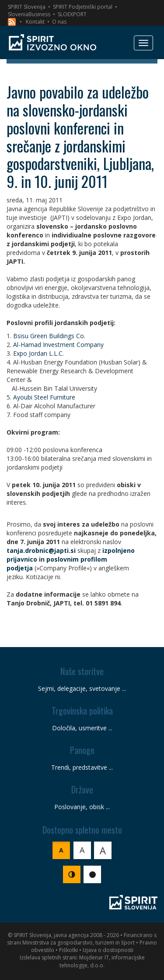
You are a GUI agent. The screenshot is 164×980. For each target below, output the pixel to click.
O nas (59, 22)
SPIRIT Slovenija (27, 7)
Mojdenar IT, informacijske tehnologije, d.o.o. (102, 961)
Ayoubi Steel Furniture (44, 397)
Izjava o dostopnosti (108, 950)
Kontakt (35, 22)
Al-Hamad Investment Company (58, 345)
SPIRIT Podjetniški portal (83, 7)
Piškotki (68, 950)
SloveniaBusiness (29, 14)
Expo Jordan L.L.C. (38, 353)
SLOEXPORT (72, 14)
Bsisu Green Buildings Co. (49, 336)
